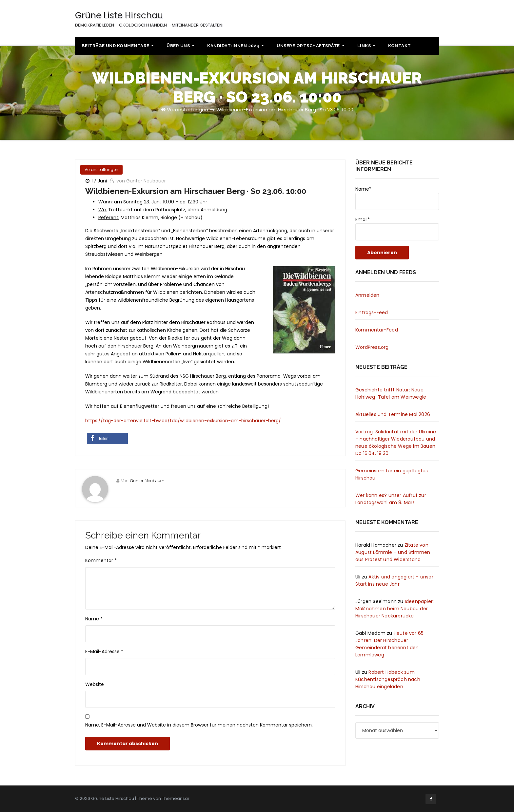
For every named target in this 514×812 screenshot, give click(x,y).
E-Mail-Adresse (104, 651)
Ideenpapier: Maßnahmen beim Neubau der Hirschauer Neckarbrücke (395, 609)
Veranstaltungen (188, 110)
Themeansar (176, 798)
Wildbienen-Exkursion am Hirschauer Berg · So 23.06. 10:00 (285, 110)
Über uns (180, 46)
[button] (107, 438)
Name (94, 619)
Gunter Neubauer (147, 481)
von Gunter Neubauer (141, 181)
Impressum (412, 19)
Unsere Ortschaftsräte (310, 46)
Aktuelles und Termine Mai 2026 (393, 414)
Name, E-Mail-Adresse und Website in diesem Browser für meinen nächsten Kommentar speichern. (199, 725)
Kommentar (101, 560)
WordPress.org (372, 347)
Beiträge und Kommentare (118, 46)
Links (366, 46)
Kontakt (400, 46)
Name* (397, 198)
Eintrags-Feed (372, 312)
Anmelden (367, 295)
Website (95, 684)
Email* (397, 228)
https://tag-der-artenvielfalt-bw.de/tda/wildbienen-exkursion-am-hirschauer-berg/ (183, 421)
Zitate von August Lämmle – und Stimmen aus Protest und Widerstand (393, 552)
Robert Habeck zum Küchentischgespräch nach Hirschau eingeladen (388, 679)
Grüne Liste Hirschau (149, 19)
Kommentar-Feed (377, 330)
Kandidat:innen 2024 (235, 46)
